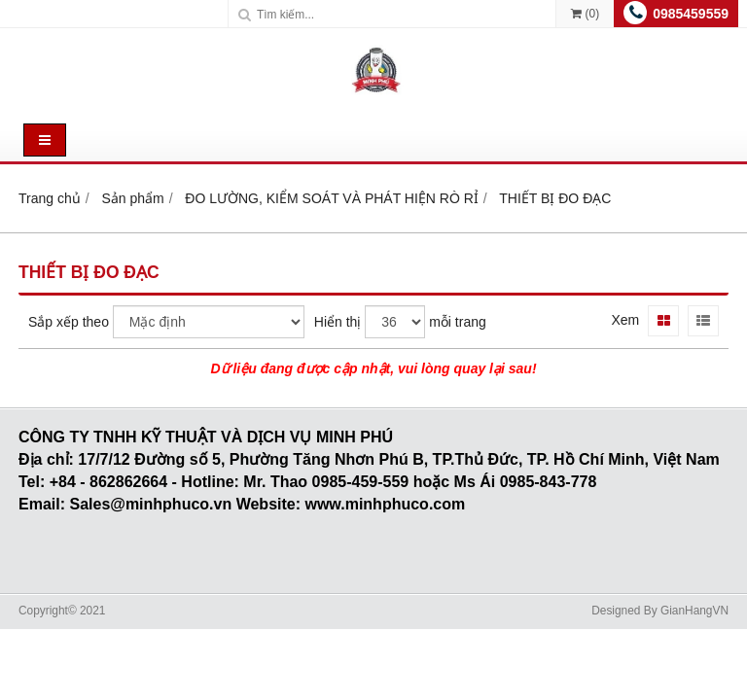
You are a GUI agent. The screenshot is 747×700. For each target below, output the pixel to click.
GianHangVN (694, 611)
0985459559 (691, 14)
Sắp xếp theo (69, 322)
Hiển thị (338, 322)
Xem (625, 320)
